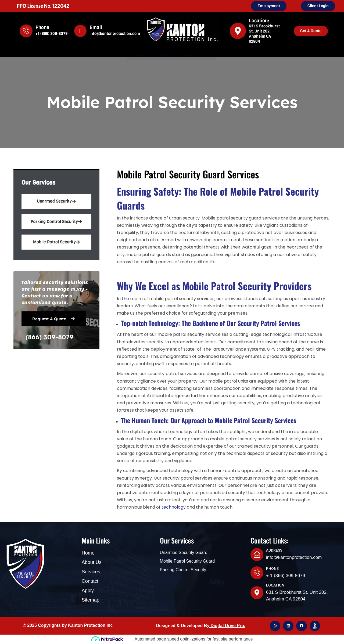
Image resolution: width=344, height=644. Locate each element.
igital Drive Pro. (229, 626)
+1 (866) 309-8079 (51, 34)
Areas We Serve (205, 56)
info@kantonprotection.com (115, 34)
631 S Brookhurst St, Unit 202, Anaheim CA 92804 (264, 34)
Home (105, 56)
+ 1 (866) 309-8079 (286, 576)
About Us (130, 56)
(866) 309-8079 (49, 337)
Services (163, 56)
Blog (239, 56)
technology (174, 507)
